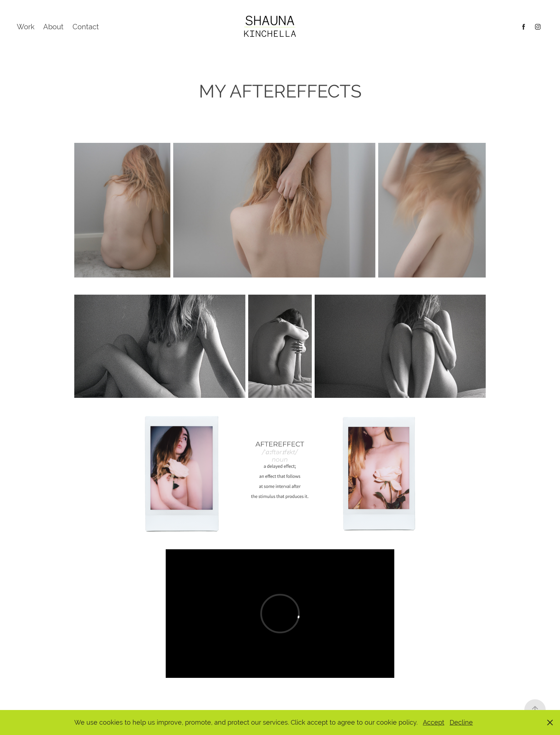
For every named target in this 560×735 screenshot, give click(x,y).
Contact (86, 27)
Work (26, 27)
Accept (434, 722)
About (53, 27)
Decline (461, 722)
